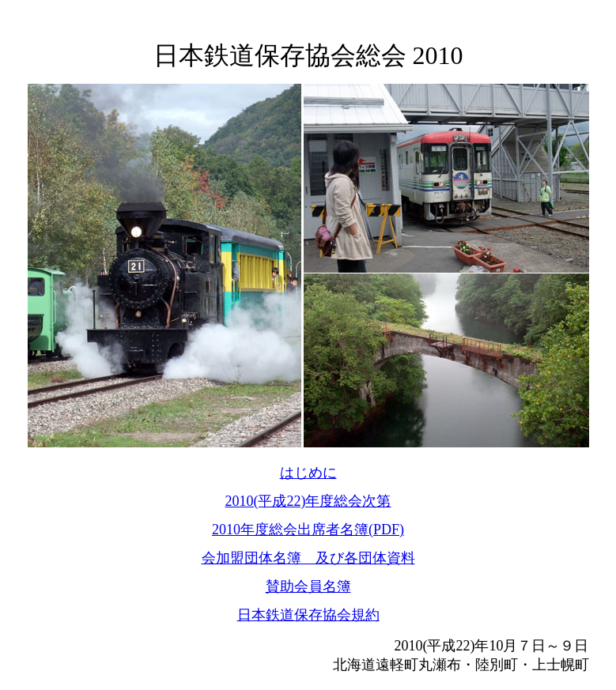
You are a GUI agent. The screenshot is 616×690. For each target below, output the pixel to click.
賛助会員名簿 (308, 586)
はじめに (308, 473)
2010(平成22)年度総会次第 (308, 501)
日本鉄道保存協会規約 (308, 615)
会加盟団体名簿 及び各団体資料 (308, 558)
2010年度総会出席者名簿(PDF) (308, 530)
